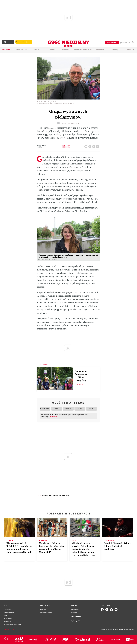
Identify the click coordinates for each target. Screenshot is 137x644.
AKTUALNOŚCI (22, 50)
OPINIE (36, 50)
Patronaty (101, 50)
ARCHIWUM (51, 50)
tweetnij (94, 146)
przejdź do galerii (68, 123)
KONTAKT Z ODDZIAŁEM (83, 50)
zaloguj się (125, 42)
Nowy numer (7, 50)
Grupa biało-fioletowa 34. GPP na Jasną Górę (81, 376)
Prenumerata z (24, 42)
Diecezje (115, 50)
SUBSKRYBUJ (112, 42)
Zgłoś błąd (9, 629)
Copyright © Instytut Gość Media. (110, 629)
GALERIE (65, 50)
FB (90, 146)
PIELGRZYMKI (66, 496)
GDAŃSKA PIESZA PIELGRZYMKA (51, 496)
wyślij (98, 146)
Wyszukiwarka (133, 42)
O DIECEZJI (130, 50)
